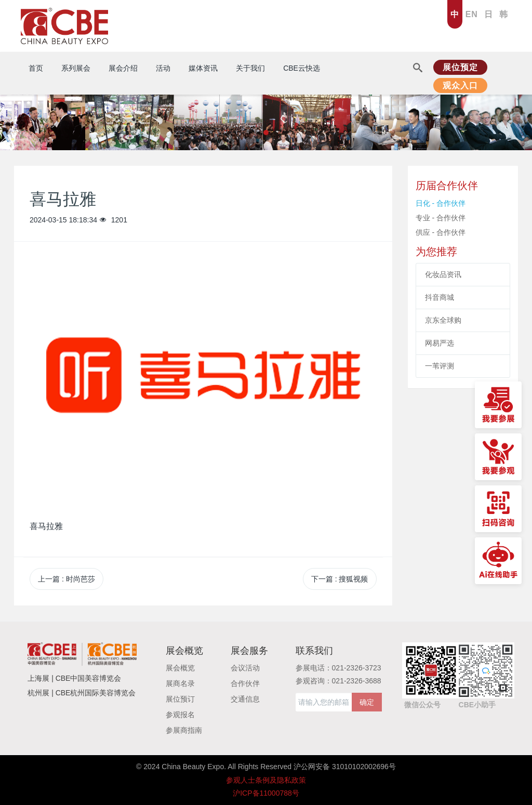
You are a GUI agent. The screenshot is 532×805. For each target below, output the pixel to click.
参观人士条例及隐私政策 (266, 780)
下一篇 (340, 579)
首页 (36, 68)
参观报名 (180, 715)
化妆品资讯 (443, 274)
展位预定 (460, 67)
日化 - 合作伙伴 (441, 203)
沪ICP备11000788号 (266, 793)
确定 (367, 702)
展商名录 (180, 683)
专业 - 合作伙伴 (441, 218)
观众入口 (460, 85)
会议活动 (245, 668)
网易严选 (440, 343)
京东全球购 (443, 320)
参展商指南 (184, 730)
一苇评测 (440, 366)
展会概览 (180, 668)
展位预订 (180, 699)
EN (472, 14)
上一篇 (66, 579)
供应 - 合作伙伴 (441, 232)
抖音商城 (440, 297)
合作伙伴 (245, 683)
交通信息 (245, 699)
